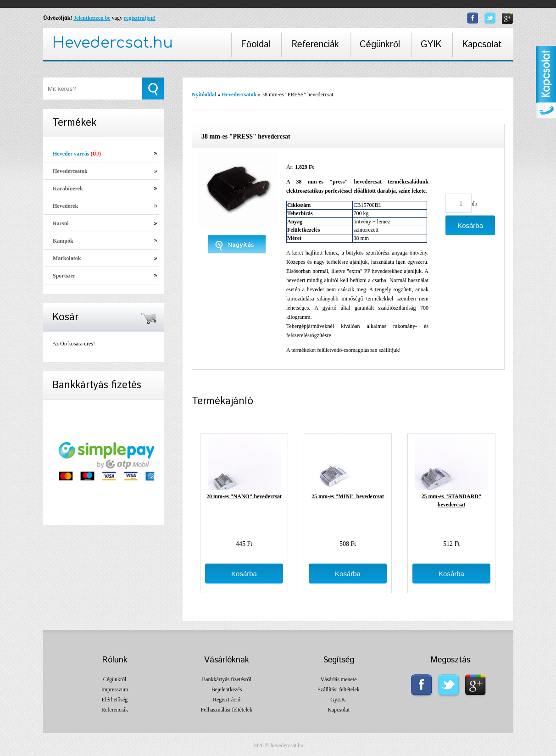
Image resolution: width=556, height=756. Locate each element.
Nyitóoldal (204, 94)
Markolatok (67, 258)
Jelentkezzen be (92, 18)
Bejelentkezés (227, 689)
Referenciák (315, 45)
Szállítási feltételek (339, 689)
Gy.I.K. (339, 700)
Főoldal (256, 45)
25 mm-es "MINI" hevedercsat (348, 496)
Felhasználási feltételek (227, 710)
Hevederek (65, 206)
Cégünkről (380, 45)
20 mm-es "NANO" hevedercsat (244, 496)
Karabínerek (68, 189)
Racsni (61, 223)
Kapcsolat (482, 45)
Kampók (63, 241)
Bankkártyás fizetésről (227, 679)
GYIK (431, 45)
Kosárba (244, 574)
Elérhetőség (115, 700)
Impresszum (115, 689)
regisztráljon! (140, 18)
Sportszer (64, 276)
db (474, 204)
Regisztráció (227, 700)
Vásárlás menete (339, 679)
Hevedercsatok (70, 171)
